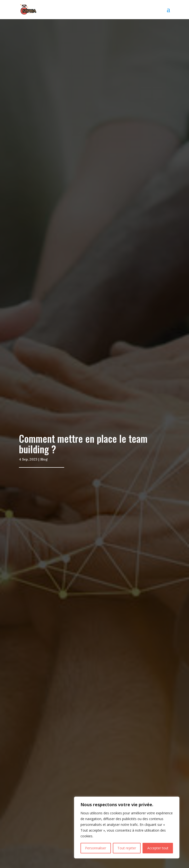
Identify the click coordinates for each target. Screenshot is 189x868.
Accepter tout (158, 848)
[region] (127, 828)
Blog (44, 459)
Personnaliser (96, 848)
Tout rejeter (127, 848)
